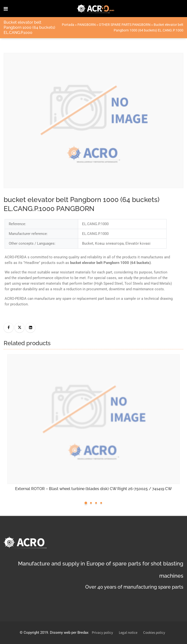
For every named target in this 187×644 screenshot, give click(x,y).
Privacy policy (102, 633)
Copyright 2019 (36, 633)
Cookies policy (154, 633)
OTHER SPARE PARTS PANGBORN (125, 25)
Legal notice (128, 633)
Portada (68, 25)
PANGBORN (87, 25)
